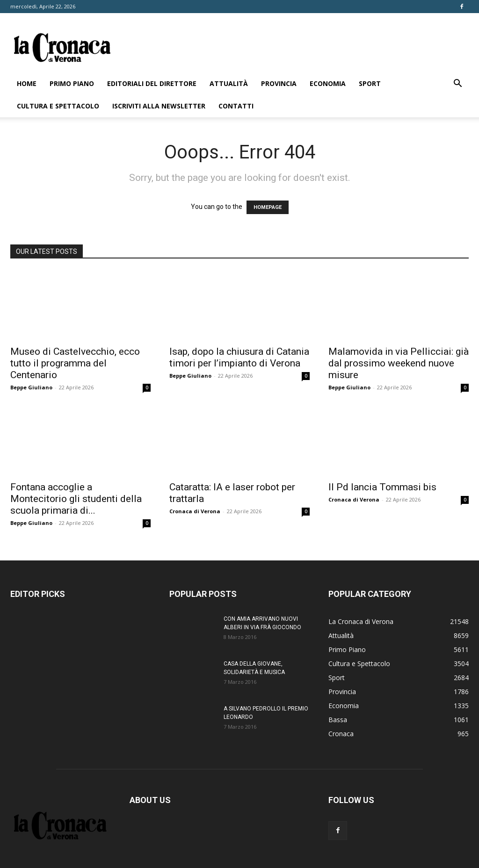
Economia (328, 83)
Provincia (279, 83)
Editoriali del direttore (152, 83)
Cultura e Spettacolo (58, 106)
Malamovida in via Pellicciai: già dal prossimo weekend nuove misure (399, 363)
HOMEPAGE (268, 207)
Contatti (236, 106)
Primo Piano (72, 83)
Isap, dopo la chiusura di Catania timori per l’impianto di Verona (239, 357)
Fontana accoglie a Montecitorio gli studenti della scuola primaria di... (76, 499)
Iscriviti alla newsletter (159, 106)
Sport (370, 83)
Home (27, 83)
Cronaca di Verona (195, 511)
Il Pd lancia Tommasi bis (382, 487)
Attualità (229, 83)
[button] (457, 84)
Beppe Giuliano (31, 387)
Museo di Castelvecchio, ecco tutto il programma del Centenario (75, 363)
